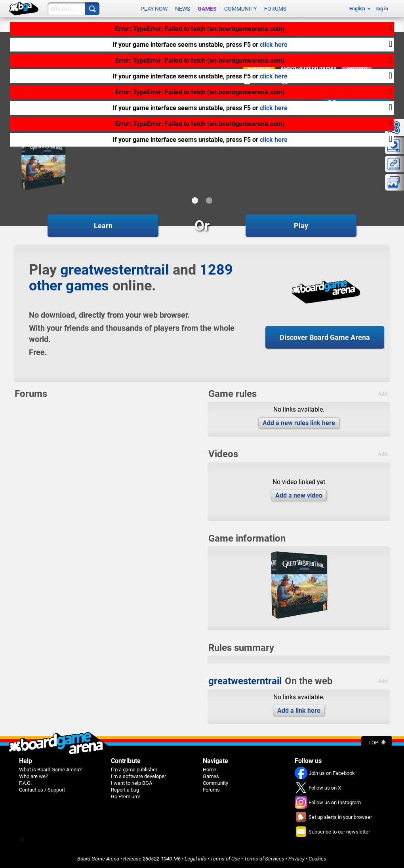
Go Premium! (125, 796)
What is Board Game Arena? (50, 770)
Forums (275, 9)
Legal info (195, 859)
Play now (154, 9)
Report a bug (125, 790)
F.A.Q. (25, 783)
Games (207, 9)
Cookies (317, 859)
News (183, 9)
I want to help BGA (131, 783)
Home (210, 770)
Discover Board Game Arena (325, 337)
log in (382, 9)
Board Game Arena (98, 859)
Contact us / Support (42, 790)
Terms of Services (264, 859)
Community (240, 9)
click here (274, 45)
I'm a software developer (138, 776)
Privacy (296, 859)
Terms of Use (225, 859)
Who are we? (33, 776)
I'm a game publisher (134, 770)
